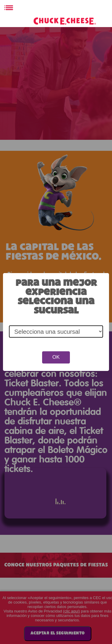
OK (56, 357)
